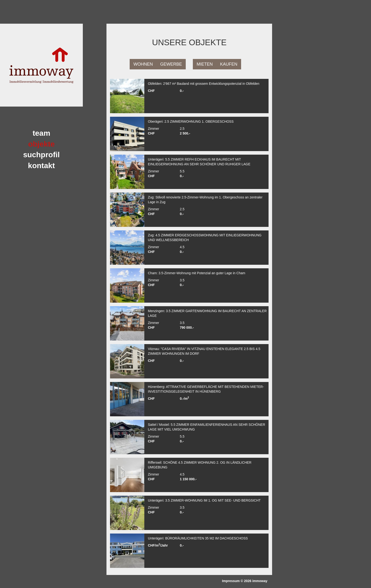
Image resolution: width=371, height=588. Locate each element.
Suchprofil (42, 155)
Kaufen (229, 64)
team (42, 133)
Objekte (41, 144)
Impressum (231, 581)
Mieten (205, 64)
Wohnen (143, 64)
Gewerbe (171, 64)
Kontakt (41, 166)
